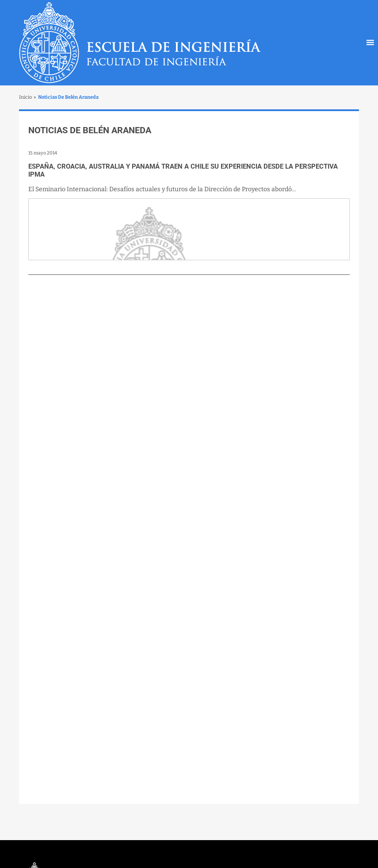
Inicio (25, 97)
